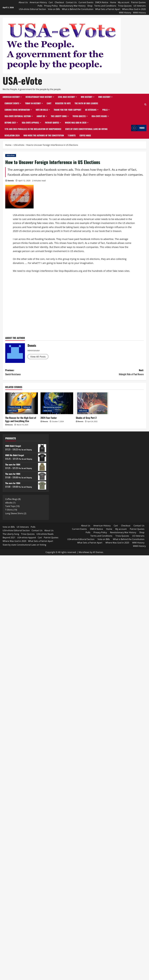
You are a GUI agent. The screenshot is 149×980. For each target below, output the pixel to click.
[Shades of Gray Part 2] (92, 403)
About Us (23, 2)
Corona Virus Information (17, 110)
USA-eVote (22, 80)
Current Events (86, 2)
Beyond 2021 (10, 123)
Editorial (27, 407)
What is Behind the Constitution (78, 9)
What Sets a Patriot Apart (108, 9)
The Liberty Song (59, 116)
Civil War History (66, 97)
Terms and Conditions (105, 6)
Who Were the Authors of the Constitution (44, 135)
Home (113, 2)
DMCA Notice (102, 2)
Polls (40, 6)
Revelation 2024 (12, 135)
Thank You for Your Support (67, 110)
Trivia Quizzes (125, 6)
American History (38, 2)
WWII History (139, 13)
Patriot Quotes (138, 2)
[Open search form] (145, 105)
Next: (109, 372)
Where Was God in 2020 (134, 9)
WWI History (125, 13)
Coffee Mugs (85, 135)
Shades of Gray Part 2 (86, 418)
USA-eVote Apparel (30, 123)
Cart (51, 2)
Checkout (59, 2)
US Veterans (140, 6)
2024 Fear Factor (49, 418)
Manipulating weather (53, 407)
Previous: (40, 372)
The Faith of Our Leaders (86, 103)
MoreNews (84, 552)
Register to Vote (63, 103)
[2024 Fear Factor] (57, 403)
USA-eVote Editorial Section (32, 9)
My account (124, 2)
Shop (90, 6)
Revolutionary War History (72, 6)
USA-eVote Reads (99, 116)
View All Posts (38, 357)
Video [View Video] (138, 128)
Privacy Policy (51, 6)
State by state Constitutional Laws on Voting (86, 129)
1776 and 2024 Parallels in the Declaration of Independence (33, 129)
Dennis (11, 181)
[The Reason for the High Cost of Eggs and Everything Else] (22, 403)
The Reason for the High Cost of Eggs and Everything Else (21, 419)
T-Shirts (72, 135)
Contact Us (71, 2)
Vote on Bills (54, 9)
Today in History (33, 103)
